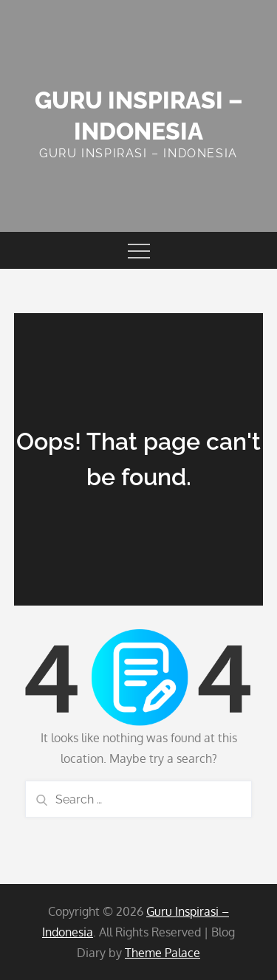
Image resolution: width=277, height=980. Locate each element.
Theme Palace (163, 953)
